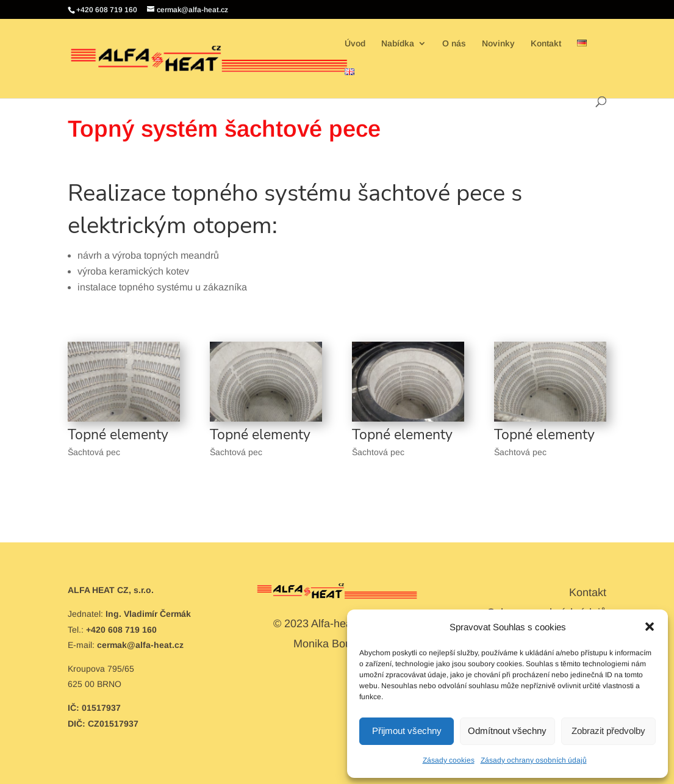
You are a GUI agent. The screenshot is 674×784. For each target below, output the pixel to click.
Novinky (498, 44)
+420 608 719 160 (107, 10)
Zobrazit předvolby (608, 731)
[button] (650, 627)
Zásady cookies (449, 760)
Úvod (355, 44)
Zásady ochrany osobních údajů (534, 760)
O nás (454, 44)
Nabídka (398, 44)
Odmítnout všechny (507, 731)
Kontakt (546, 44)
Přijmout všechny (407, 731)
